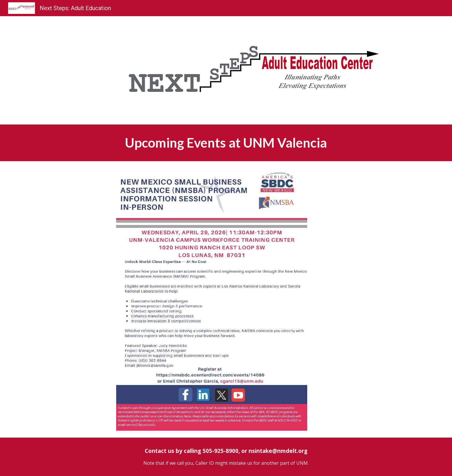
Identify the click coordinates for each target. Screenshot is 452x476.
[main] (226, 143)
